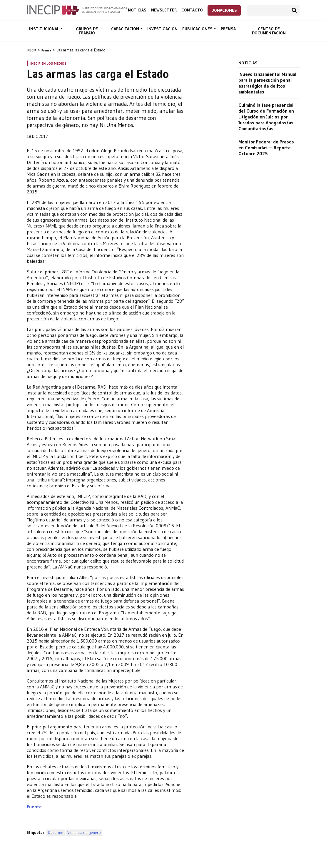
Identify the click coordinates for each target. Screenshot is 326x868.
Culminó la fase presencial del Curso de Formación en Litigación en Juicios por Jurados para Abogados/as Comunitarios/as (266, 117)
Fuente (34, 807)
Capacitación (126, 29)
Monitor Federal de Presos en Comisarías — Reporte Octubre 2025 (266, 148)
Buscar (294, 10)
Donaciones (224, 10)
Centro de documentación (269, 31)
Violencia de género (84, 833)
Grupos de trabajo (87, 31)
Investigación (162, 29)
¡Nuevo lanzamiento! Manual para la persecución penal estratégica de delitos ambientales (268, 83)
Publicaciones (198, 29)
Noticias (137, 10)
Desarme (56, 833)
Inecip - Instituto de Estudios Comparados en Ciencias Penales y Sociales (77, 10)
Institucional (45, 29)
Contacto (192, 10)
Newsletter (164, 10)
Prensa (228, 29)
